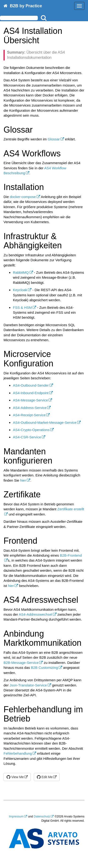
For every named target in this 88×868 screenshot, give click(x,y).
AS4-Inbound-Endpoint (31, 393)
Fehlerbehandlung (18, 753)
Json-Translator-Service (28, 685)
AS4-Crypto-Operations (31, 430)
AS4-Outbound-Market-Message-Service (45, 422)
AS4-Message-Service (30, 400)
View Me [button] (15, 777)
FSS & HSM (22, 307)
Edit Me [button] (45, 777)
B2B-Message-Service (21, 663)
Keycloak (20, 290)
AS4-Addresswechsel (36, 614)
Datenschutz (42, 816)
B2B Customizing (44, 668)
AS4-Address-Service (30, 408)
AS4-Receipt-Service (29, 415)
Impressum (16, 816)
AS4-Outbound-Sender (31, 385)
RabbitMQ (21, 272)
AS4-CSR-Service (27, 437)
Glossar (54, 139)
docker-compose (23, 197)
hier (23, 480)
